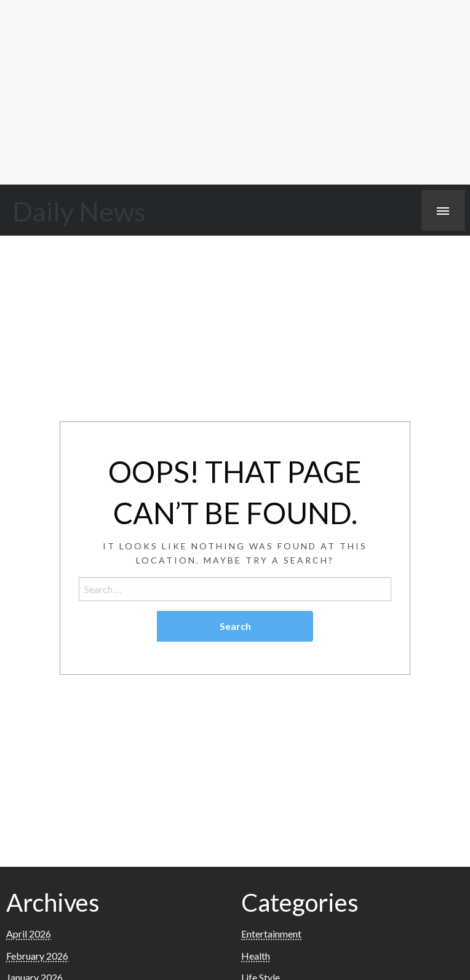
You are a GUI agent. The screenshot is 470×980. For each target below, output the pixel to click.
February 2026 (37, 956)
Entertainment (271, 934)
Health (256, 956)
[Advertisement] (235, 92)
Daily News (79, 211)
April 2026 (29, 934)
